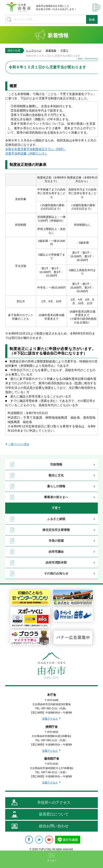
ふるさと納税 (56, 519)
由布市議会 (56, 552)
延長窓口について (54, 814)
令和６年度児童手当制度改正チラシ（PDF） (36, 149)
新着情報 (51, 51)
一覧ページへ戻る (19, 444)
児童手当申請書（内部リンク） (26, 153)
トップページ (34, 51)
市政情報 (56, 464)
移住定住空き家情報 (56, 530)
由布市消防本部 (56, 562)
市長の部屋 (56, 541)
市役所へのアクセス (54, 803)
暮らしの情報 (56, 486)
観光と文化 (56, 475)
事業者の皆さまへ (56, 497)
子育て (64, 51)
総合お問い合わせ (54, 826)
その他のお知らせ (56, 573)
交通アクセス (50, 719)
